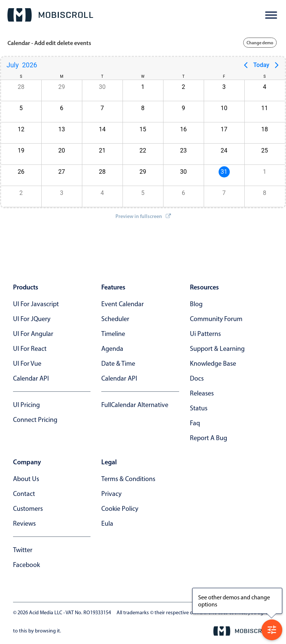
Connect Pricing (35, 420)
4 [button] (265, 87)
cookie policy (120, 509)
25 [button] (265, 150)
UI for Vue (27, 363)
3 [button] (224, 87)
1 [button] (143, 87)
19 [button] (21, 150)
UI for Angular (33, 334)
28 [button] (21, 87)
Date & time (118, 363)
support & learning (217, 349)
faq (195, 423)
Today (261, 65)
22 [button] (143, 150)
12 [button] (21, 129)
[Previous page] (246, 65)
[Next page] (277, 65)
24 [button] (224, 150)
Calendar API (31, 378)
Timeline (113, 334)
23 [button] (184, 150)
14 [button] (102, 129)
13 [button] (62, 129)
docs (197, 378)
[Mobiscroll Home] (50, 15)
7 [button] (102, 108)
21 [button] (102, 150)
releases (202, 393)
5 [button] (21, 108)
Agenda (112, 349)
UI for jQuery (32, 319)
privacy (111, 494)
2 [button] (183, 87)
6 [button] (62, 108)
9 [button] (183, 108)
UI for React (30, 349)
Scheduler (115, 319)
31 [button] (224, 172)
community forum (216, 319)
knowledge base (213, 363)
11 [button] (265, 108)
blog (196, 304)
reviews (24, 523)
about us (26, 479)
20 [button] (62, 150)
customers (28, 509)
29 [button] (62, 87)
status (199, 408)
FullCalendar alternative (135, 405)
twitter (23, 550)
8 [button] (143, 108)
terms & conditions (128, 479)
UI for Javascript (36, 304)
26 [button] (21, 172)
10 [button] (224, 108)
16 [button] (184, 129)
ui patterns (205, 334)
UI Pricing (26, 405)
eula (107, 523)
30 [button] (102, 87)
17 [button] (224, 129)
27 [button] (62, 172)
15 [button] (143, 129)
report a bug (209, 438)
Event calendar (123, 304)
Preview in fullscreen (143, 216)
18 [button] (265, 129)
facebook (26, 565)
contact (24, 494)
